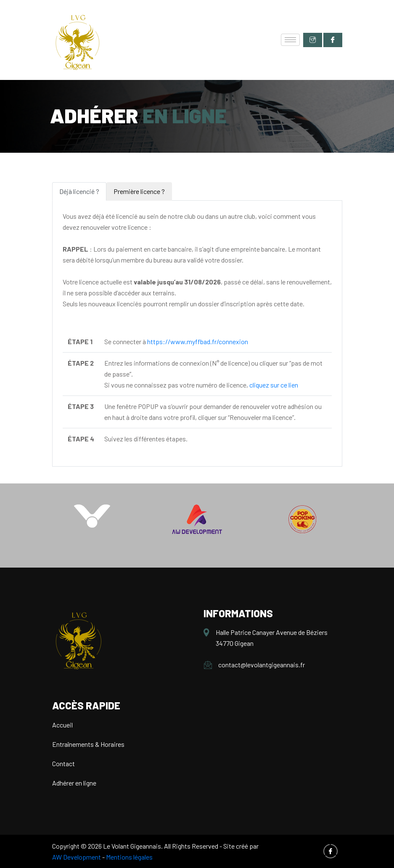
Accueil (62, 725)
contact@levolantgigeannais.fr (262, 665)
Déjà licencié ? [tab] (79, 191)
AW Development (77, 857)
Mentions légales (129, 857)
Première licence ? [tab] (139, 191)
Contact (63, 763)
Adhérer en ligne (74, 783)
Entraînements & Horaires (88, 744)
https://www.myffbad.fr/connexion (198, 341)
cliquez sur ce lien (274, 385)
